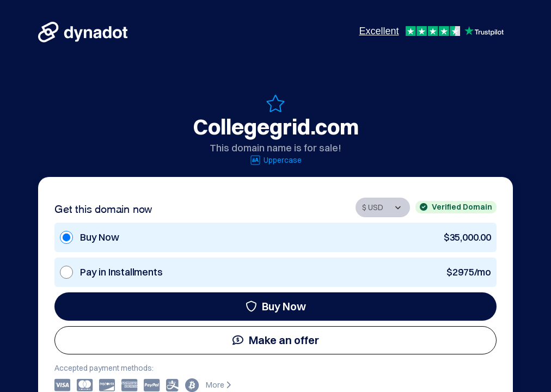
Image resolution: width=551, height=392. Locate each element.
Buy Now (276, 306)
